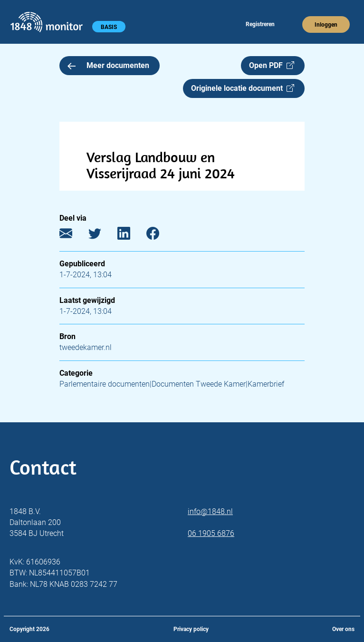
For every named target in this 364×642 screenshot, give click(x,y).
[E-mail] (73, 236)
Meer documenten (108, 65)
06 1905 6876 (211, 533)
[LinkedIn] (131, 236)
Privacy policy (191, 629)
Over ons (343, 629)
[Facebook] (160, 236)
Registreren (260, 24)
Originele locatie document (243, 88)
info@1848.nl (210, 511)
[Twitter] (102, 236)
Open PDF (272, 65)
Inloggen (326, 25)
